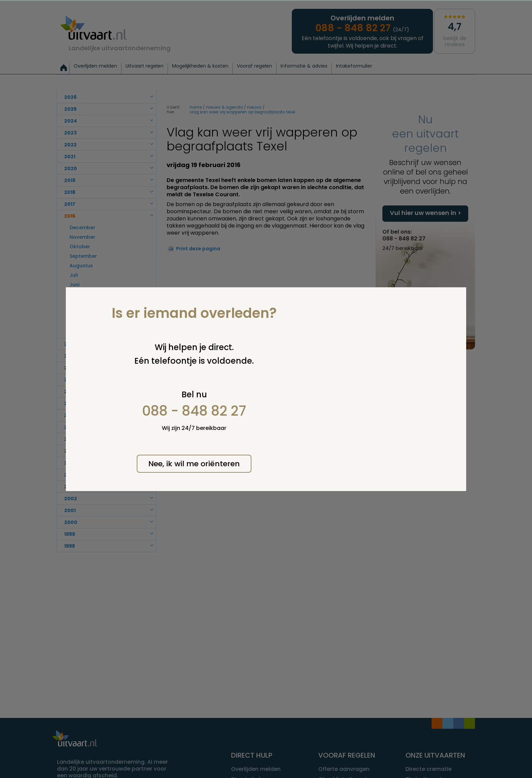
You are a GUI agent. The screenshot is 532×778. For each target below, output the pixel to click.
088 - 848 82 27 (194, 411)
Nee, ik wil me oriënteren (194, 464)
